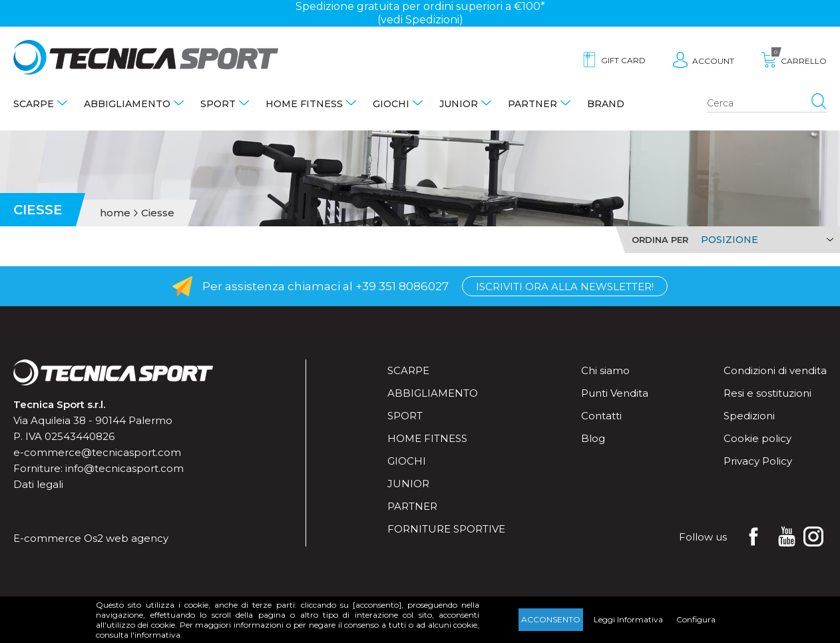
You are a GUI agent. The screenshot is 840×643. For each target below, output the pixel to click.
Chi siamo (605, 370)
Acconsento (551, 619)
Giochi (391, 104)
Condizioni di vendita (775, 370)
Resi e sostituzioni (767, 393)
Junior (459, 104)
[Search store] (767, 104)
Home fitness (304, 104)
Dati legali (38, 484)
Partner (532, 104)
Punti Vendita (615, 393)
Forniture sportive (446, 529)
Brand (606, 104)
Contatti (601, 416)
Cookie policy (757, 438)
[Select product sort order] (765, 240)
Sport (218, 104)
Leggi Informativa (628, 619)
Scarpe (34, 104)
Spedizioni (749, 416)
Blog (593, 438)
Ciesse (158, 213)
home (115, 213)
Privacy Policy (758, 461)
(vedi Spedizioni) (420, 20)
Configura (696, 619)
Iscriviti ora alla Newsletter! (565, 287)
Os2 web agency (126, 538)
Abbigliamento (127, 104)
